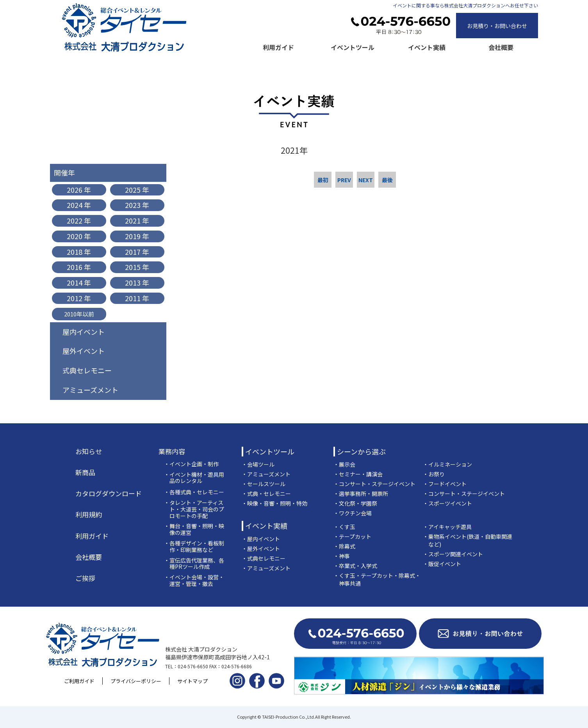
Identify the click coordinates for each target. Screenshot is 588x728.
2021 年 (137, 220)
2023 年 (137, 205)
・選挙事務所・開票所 (361, 494)
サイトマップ (192, 681)
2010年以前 (79, 314)
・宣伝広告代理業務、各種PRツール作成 (194, 564)
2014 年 (79, 282)
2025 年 (137, 190)
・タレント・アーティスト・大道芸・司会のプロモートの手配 (194, 509)
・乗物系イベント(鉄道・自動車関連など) (468, 540)
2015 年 (137, 267)
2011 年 (137, 298)
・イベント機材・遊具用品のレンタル (194, 478)
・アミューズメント (266, 474)
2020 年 (79, 236)
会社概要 (501, 47)
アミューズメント (90, 390)
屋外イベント (84, 351)
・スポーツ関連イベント (453, 554)
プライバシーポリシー (136, 681)
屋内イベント (84, 332)
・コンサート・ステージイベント (374, 484)
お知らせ (89, 451)
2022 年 (79, 220)
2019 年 (137, 236)
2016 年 (79, 267)
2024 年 (79, 205)
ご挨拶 (85, 578)
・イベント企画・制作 (191, 464)
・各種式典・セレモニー (194, 492)
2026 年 (79, 190)
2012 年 (79, 298)
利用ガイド (278, 47)
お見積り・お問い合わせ (497, 26)
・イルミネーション (447, 464)
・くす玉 (344, 527)
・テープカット (352, 536)
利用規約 (89, 515)
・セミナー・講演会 (358, 474)
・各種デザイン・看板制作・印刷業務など (194, 547)
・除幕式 (344, 546)
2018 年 (79, 252)
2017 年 (137, 252)
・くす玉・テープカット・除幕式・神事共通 (377, 579)
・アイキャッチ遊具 (447, 527)
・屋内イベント (261, 539)
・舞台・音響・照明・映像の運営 (194, 529)
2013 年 (137, 282)
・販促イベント (442, 564)
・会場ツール (258, 464)
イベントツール (353, 47)
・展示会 (344, 464)
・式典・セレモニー (266, 494)
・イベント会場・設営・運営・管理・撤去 (194, 581)
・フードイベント (445, 484)
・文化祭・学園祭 (355, 503)
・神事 (342, 556)
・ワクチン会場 (353, 513)
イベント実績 (427, 47)
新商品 (85, 472)
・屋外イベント (261, 549)
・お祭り (434, 474)
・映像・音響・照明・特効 (274, 503)
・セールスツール (264, 484)
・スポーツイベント (447, 503)
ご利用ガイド (79, 681)
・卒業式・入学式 (355, 566)
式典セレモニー (87, 370)
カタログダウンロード (109, 494)
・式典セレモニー (264, 558)
